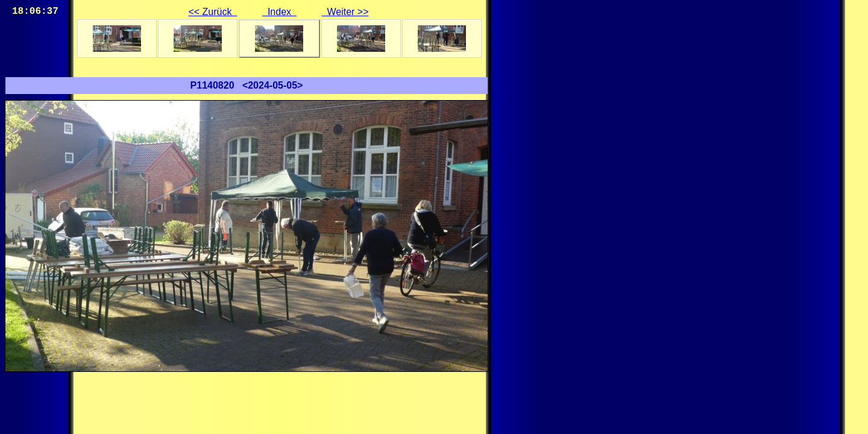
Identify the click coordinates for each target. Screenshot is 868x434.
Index (279, 12)
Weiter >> (345, 12)
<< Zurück (212, 12)
